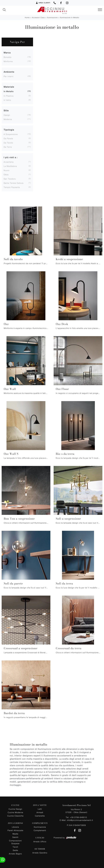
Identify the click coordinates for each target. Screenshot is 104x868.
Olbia (6, 175)
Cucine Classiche (15, 816)
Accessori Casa (38, 18)
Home (27, 18)
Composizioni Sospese (15, 842)
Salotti (15, 837)
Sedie (15, 850)
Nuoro (6, 170)
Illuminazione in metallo (69, 18)
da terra (8, 147)
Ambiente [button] (9, 72)
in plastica (9, 96)
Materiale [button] (9, 87)
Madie (15, 834)
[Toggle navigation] (100, 10)
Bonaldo (8, 57)
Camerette (40, 816)
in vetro (7, 100)
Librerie (15, 827)
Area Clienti (43, 3)
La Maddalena (10, 166)
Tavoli (16, 847)
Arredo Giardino (40, 853)
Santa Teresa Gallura (14, 183)
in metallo (9, 92)
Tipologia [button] (9, 130)
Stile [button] (6, 111)
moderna (8, 119)
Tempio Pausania (12, 187)
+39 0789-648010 (78, 817)
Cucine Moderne (15, 812)
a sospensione (11, 134)
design (7, 115)
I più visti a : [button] (11, 157)
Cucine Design (15, 809)
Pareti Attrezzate (15, 830)
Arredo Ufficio (40, 842)
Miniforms (8, 61)
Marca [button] (7, 53)
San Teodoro (10, 179)
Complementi (40, 830)
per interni (9, 76)
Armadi (40, 812)
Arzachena (9, 162)
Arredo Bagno (15, 854)
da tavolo (8, 143)
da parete (8, 138)
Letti (40, 809)
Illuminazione (52, 18)
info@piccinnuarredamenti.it (80, 820)
